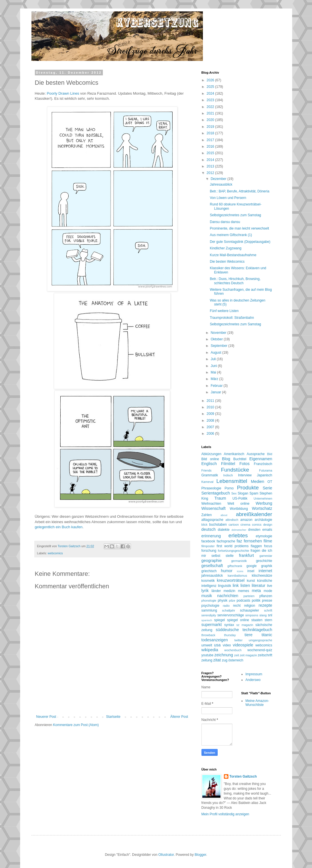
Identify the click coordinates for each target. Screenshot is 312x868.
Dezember (219, 179)
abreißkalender (254, 514)
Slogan (243, 493)
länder (216, 591)
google (252, 566)
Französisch (263, 464)
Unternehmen (263, 498)
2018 (211, 133)
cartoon (234, 525)
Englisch (209, 464)
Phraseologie (211, 488)
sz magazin (245, 625)
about (224, 515)
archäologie (263, 520)
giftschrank (235, 566)
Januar (216, 392)
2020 (211, 120)
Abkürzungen (212, 454)
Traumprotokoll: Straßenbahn (232, 318)
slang (263, 615)
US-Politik (240, 498)
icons (240, 571)
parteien (249, 596)
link (236, 585)
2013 (211, 166)
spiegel (219, 620)
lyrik (205, 591)
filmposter (208, 546)
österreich (236, 660)
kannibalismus (237, 576)
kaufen (77, 527)
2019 (211, 127)
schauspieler (250, 610)
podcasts (243, 600)
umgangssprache (261, 640)
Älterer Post (179, 717)
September (219, 346)
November (219, 333)
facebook (208, 541)
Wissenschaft (214, 508)
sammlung (209, 610)
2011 (211, 401)
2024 (211, 94)
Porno (229, 488)
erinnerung (211, 536)
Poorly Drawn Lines (63, 93)
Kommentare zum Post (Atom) (76, 725)
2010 (211, 407)
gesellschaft (212, 566)
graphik (267, 566)
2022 (211, 107)
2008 (211, 421)
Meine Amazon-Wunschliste (257, 703)
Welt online (238, 504)
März (215, 379)
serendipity (209, 615)
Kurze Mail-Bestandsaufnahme (233, 255)
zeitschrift (265, 655)
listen (245, 585)
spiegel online (238, 620)
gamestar (266, 556)
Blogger (200, 855)
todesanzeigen (215, 640)
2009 (211, 414)
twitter (238, 640)
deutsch (209, 529)
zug (225, 660)
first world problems (233, 546)
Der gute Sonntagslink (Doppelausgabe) (240, 242)
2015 (211, 153)
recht (237, 606)
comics (257, 525)
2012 (211, 173)
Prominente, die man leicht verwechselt (239, 228)
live (270, 586)
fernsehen (253, 541)
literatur (258, 585)
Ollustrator (166, 855)
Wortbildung (239, 509)
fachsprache (226, 541)
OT (270, 482)
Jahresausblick (221, 184)
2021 (211, 113)
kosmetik (208, 581)
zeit (236, 655)
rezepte (266, 605)
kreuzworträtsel (231, 580)
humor (227, 571)
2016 (211, 147)
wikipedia (210, 650)
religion (250, 606)
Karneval (208, 482)
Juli (214, 359)
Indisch (228, 475)
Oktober (217, 339)
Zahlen (207, 515)
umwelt (207, 645)
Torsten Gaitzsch (243, 776)
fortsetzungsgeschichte (234, 551)
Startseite (113, 717)
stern (269, 620)
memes (244, 591)
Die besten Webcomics (227, 262)
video (227, 645)
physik (222, 600)
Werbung (264, 503)
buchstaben (218, 525)
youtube (208, 655)
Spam (254, 493)
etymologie (264, 536)
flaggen (256, 546)
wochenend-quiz (260, 650)
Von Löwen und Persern (228, 198)
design (268, 525)
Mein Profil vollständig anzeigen (225, 814)
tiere (249, 635)
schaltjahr (228, 610)
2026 (211, 80)
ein (58, 527)
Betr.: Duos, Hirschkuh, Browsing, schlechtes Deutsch (235, 281)
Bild (270, 454)
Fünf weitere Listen (224, 311)
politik (256, 600)
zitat (217, 660)
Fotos (245, 464)
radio (226, 606)
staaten (257, 620)
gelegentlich (45, 527)
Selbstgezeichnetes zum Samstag (235, 215)
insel (251, 571)
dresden (254, 530)
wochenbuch (233, 650)
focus (268, 546)
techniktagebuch (257, 630)
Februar (217, 386)
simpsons (252, 615)
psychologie (210, 606)
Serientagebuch (216, 493)
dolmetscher (239, 530)
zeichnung (224, 655)
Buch (66, 527)
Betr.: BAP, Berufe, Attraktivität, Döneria (239, 191)
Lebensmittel (232, 481)
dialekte (224, 530)
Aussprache (256, 454)
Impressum (254, 674)
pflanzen (266, 596)
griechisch (209, 571)
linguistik (224, 586)
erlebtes (238, 535)
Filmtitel (228, 464)
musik (207, 596)
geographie (212, 561)
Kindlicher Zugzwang (225, 248)
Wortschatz (262, 508)
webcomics (55, 553)
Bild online (210, 459)
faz (239, 541)
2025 (211, 87)
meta (256, 591)
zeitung (207, 660)
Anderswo (253, 680)
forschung (209, 551)
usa (217, 645)
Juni (214, 366)
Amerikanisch (234, 454)
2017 (211, 140)
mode (268, 591)
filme (268, 541)
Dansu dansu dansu (225, 222)
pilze (232, 600)
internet (266, 571)
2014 (211, 160)
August (216, 353)
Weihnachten (211, 504)
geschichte (264, 561)
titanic (267, 635)
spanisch (207, 620)
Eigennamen (261, 459)
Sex (234, 493)
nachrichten (228, 596)
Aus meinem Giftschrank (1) (231, 235)
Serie (268, 488)
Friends (207, 470)
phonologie (209, 600)
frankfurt (246, 555)
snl (270, 615)
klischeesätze (262, 576)
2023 (211, 100)
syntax (229, 625)
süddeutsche (227, 630)
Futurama (266, 470)
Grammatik (210, 475)
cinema (245, 525)
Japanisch (264, 475)
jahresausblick (212, 576)
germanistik (239, 561)
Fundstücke (235, 470)
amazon (246, 520)
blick (205, 525)
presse (267, 600)
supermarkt (212, 625)
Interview (245, 475)
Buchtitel (240, 459)
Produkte (248, 488)
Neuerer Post (46, 717)
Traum (220, 498)
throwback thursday (219, 635)
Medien (257, 481)
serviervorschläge (231, 615)
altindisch (232, 520)
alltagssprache (212, 520)
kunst (251, 581)
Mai (214, 372)
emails (267, 530)
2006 (211, 434)
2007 (211, 427)
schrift (268, 610)
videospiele (243, 645)
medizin (229, 591)
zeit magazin (248, 655)
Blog (226, 459)
